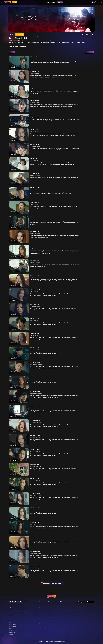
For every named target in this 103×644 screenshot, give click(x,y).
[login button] (101, 2)
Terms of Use (47, 602)
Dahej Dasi (11, 609)
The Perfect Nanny (25, 621)
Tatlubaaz (35, 611)
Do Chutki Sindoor (12, 625)
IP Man (23, 613)
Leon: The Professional (26, 619)
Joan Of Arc (24, 615)
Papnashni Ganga (12, 617)
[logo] (51, 597)
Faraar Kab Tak (12, 632)
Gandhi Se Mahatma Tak (50, 625)
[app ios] (90, 602)
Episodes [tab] (12, 52)
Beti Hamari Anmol (13, 626)
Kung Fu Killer (24, 617)
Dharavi (47, 621)
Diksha (47, 623)
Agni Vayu (11, 634)
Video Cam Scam (37, 613)
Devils (22, 609)
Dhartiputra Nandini (13, 613)
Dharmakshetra (12, 611)
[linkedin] (15, 602)
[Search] (98, 2)
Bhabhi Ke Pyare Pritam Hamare (14, 622)
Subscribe (14, 2)
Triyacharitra (48, 615)
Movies (54, 2)
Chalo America (49, 619)
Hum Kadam (11, 631)
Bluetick (35, 619)
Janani (10, 629)
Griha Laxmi (36, 609)
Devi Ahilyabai (49, 609)
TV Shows (60, 2)
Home (48, 2)
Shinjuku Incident (24, 627)
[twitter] (13, 602)
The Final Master (24, 629)
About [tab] (17, 52)
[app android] (82, 602)
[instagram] (21, 602)
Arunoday (48, 617)
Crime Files (11, 619)
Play (12, 35)
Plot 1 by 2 (35, 617)
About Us (41, 602)
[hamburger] (2, 2)
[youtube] (18, 602)
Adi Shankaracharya (50, 613)
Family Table (36, 615)
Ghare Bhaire (48, 627)
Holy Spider (23, 611)
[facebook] (10, 602)
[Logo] (7, 2)
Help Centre (62, 602)
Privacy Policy (55, 602)
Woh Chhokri (48, 611)
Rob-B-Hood (24, 623)
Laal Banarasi (12, 615)
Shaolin (23, 625)
